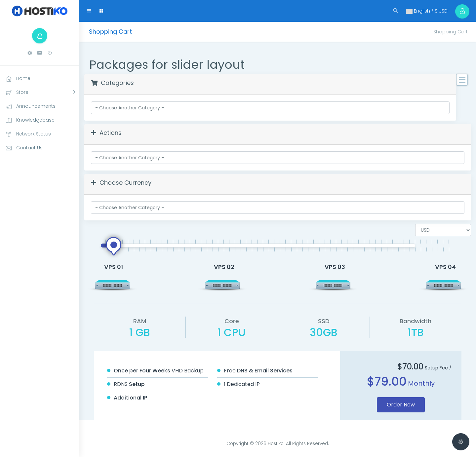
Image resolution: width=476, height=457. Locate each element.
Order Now (401, 405)
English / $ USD (423, 11)
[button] (30, 54)
